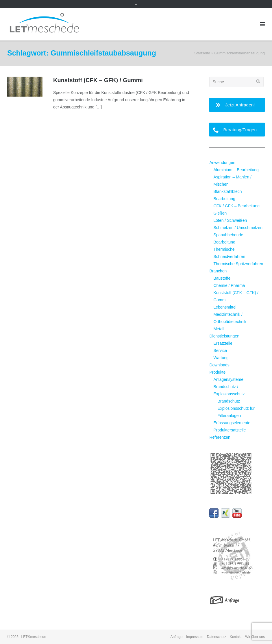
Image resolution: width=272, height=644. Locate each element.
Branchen (218, 271)
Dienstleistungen (224, 336)
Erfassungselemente (232, 423)
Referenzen (220, 437)
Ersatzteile (223, 343)
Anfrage (177, 637)
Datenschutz (217, 637)
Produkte (217, 372)
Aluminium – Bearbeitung (236, 170)
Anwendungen (222, 163)
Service (220, 350)
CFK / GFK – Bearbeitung (236, 206)
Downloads (219, 365)
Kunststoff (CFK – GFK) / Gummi (98, 80)
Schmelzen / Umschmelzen (238, 228)
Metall (219, 329)
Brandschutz (229, 401)
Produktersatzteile (230, 430)
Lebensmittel (225, 307)
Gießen (220, 213)
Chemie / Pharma (229, 285)
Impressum (195, 637)
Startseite (202, 53)
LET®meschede (34, 637)
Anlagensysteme (228, 379)
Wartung (221, 358)
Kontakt (236, 637)
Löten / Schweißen (230, 220)
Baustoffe (222, 278)
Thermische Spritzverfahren (238, 264)
